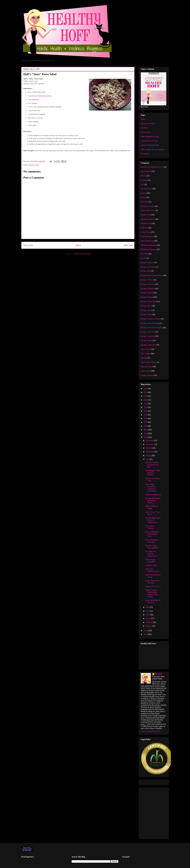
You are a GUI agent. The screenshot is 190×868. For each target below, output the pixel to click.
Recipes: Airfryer (147, 280)
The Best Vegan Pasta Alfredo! (152, 547)
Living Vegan (146, 232)
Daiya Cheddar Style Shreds (41, 96)
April (148, 615)
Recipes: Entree (147, 297)
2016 (146, 426)
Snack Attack (146, 349)
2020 (146, 411)
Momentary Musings (149, 249)
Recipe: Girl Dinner (148, 267)
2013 (146, 437)
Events (143, 193)
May (148, 611)
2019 (146, 415)
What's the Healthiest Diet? (152, 570)
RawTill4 (144, 254)
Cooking (144, 180)
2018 (146, 419)
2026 (146, 389)
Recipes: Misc (146, 306)
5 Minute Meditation (153, 495)
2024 (146, 396)
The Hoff (158, 674)
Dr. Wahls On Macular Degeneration (151, 554)
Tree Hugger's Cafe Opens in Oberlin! (153, 473)
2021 (146, 407)
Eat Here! (144, 128)
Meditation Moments (149, 245)
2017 (146, 422)
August (149, 456)
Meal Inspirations (147, 241)
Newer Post (28, 245)
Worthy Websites (147, 375)
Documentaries (146, 189)
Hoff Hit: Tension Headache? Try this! (152, 465)
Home (78, 245)
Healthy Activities (147, 206)
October (149, 448)
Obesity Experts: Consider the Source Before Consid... (152, 593)
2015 (146, 430)
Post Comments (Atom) (83, 254)
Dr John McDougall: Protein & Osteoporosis (153, 520)
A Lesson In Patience (150, 527)
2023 (146, 400)
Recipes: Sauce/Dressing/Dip (152, 328)
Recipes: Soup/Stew (148, 345)
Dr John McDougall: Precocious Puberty (153, 501)
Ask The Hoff (146, 171)
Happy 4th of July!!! (153, 586)
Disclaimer (145, 154)
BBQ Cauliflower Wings (152, 507)
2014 (146, 433)
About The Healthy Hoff (150, 145)
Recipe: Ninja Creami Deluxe (152, 275)
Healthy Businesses (148, 210)
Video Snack (145, 371)
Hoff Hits (144, 228)
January (149, 626)
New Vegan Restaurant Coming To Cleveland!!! (151, 488)
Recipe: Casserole (147, 263)
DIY (142, 185)
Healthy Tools (146, 224)
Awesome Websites (148, 124)
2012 (146, 631)
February (149, 622)
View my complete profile (150, 731)
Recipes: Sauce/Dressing (150, 323)
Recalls (143, 258)
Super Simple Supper (149, 362)
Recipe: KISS (146, 271)
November (150, 444)
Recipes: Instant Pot (148, 302)
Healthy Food (146, 215)
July (148, 459)
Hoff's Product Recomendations (153, 149)
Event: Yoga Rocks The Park (152, 582)
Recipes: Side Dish (148, 332)
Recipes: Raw (146, 310)
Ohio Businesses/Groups (150, 137)
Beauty (143, 176)
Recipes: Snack (146, 341)
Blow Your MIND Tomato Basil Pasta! (152, 534)
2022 (146, 404)
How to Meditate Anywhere (152, 541)
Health (143, 197)
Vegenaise (35, 99)
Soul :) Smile (146, 354)
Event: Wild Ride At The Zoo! (153, 601)
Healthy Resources (148, 219)
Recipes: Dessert (147, 293)
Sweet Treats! (146, 132)
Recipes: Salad (34, 165)
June (148, 607)
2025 (146, 392)
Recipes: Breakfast (148, 289)
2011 (146, 634)
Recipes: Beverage (148, 284)
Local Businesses (147, 236)
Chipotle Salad (151, 565)
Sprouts (144, 358)
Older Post (128, 245)
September (150, 452)
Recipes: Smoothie (148, 336)
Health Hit (145, 202)
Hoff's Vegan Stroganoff (150, 561)
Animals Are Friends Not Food (152, 167)
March (148, 618)
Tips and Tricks (147, 367)
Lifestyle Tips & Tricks (149, 141)
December (150, 440)
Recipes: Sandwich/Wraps (150, 319)
